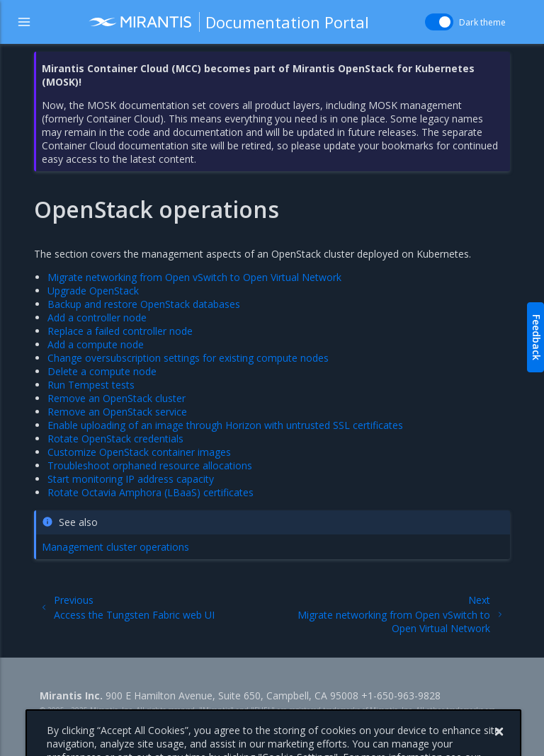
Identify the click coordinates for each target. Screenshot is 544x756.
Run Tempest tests (91, 385)
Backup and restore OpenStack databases (144, 304)
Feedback (537, 337)
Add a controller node (97, 317)
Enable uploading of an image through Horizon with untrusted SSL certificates (225, 425)
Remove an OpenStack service (117, 412)
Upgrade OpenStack (93, 291)
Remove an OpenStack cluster (117, 398)
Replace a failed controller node (120, 331)
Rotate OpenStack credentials (115, 439)
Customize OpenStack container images (139, 452)
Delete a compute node (102, 371)
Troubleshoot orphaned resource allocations (150, 465)
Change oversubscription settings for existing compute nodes (188, 358)
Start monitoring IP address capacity (131, 479)
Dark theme (482, 22)
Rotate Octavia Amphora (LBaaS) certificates (151, 492)
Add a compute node (96, 344)
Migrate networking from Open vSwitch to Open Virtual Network (194, 277)
